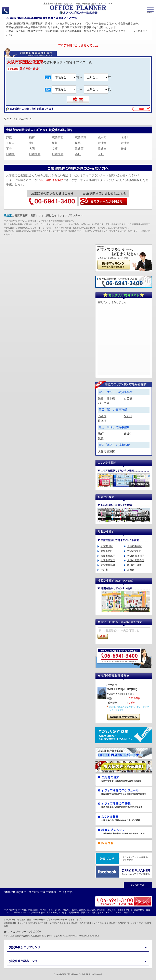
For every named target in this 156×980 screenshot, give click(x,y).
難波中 (37, 69)
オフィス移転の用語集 (55, 923)
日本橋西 (35, 154)
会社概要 (22, 920)
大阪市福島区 (108, 556)
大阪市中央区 (134, 546)
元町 (23, 69)
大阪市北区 (107, 546)
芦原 (9, 138)
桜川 (55, 143)
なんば (128, 416)
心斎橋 (128, 399)
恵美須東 (81, 138)
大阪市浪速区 (106, 452)
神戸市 (104, 570)
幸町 (32, 143)
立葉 (55, 149)
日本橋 (10, 154)
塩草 (78, 143)
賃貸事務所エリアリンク (25, 947)
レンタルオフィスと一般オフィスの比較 (85, 923)
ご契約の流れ (10, 923)
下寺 (9, 149)
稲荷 (32, 138)
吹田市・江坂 (134, 565)
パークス (104, 403)
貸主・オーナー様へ (36, 920)
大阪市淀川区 (134, 551)
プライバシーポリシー (57, 920)
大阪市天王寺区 (136, 560)
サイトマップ (75, 920)
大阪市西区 (107, 551)
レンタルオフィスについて (117, 923)
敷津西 (102, 143)
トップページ (10, 920)
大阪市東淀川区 (136, 556)
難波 (29, 69)
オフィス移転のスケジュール (31, 923)
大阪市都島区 (108, 565)
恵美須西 (58, 138)
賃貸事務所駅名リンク (23, 961)
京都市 (131, 570)
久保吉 (10, 143)
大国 (32, 149)
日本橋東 (58, 154)
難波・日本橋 (106, 399)
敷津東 (125, 143)
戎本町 (102, 138)
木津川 (125, 138)
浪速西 (79, 149)
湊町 (78, 154)
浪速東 (102, 149)
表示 (141, 109)
